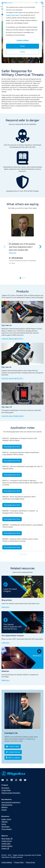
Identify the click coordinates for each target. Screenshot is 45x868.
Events (4, 824)
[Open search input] (37, 3)
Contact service (7, 841)
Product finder (6, 790)
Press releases (7, 829)
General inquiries (7, 846)
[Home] (2, 15)
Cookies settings (23, 40)
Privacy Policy (19, 862)
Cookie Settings (7, 862)
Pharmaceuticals (7, 805)
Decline (22, 52)
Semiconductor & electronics (11, 802)
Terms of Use (30, 862)
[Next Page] (26, 554)
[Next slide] (40, 247)
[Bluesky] (25, 780)
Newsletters (6, 827)
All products (5, 788)
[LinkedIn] (12, 780)
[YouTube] (3, 780)
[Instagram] (16, 780)
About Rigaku (7, 839)
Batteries (4, 807)
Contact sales (6, 844)
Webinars (5, 822)
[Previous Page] (19, 554)
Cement (4, 810)
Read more (13, 253)
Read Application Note (12, 447)
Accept (22, 46)
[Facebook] (21, 780)
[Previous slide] (5, 247)
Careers (5, 849)
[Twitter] (7, 780)
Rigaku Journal (6, 819)
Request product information (11, 793)
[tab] (20, 278)
